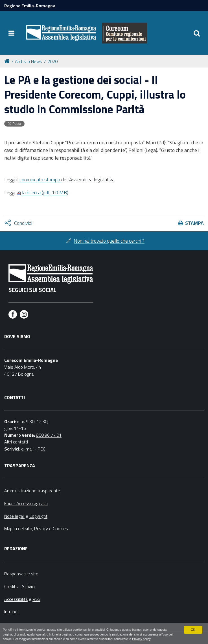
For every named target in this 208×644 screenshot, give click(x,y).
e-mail (27, 449)
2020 (52, 61)
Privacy (41, 528)
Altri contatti (16, 442)
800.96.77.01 (49, 435)
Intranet (12, 612)
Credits (11, 586)
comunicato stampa (40, 180)
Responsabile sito (21, 574)
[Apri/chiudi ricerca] (197, 33)
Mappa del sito (18, 528)
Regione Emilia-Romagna (30, 6)
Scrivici (28, 586)
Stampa (194, 223)
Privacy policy (141, 639)
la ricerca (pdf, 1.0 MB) (42, 192)
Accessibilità (16, 599)
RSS (36, 599)
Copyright (38, 516)
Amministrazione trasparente (32, 491)
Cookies (60, 528)
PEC (41, 449)
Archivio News (29, 61)
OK (193, 630)
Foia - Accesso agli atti (26, 503)
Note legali (14, 516)
